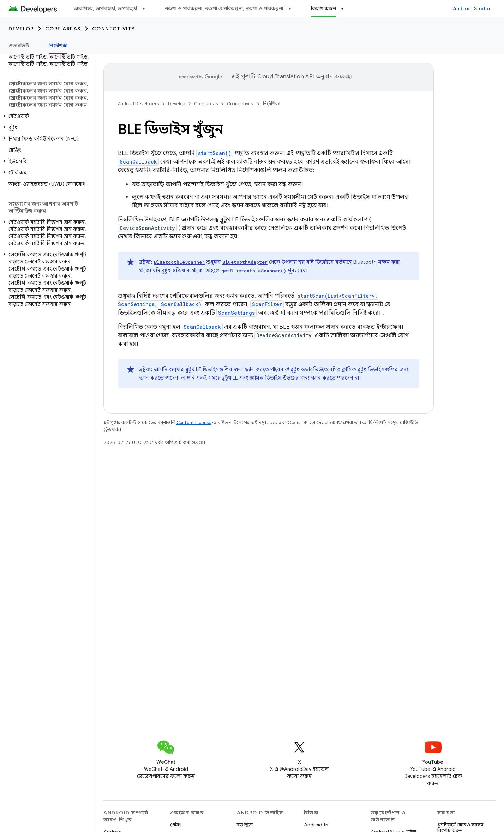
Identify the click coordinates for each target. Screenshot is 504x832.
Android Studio (472, 8)
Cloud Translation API (286, 77)
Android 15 (316, 825)
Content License (194, 423)
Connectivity (114, 29)
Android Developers (138, 104)
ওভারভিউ (19, 46)
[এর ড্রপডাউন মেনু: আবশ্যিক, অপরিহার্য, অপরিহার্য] (147, 8)
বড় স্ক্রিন (245, 825)
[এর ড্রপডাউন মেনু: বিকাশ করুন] (346, 8)
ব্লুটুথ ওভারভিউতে (309, 369)
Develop (21, 29)
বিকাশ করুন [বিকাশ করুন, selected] (324, 8)
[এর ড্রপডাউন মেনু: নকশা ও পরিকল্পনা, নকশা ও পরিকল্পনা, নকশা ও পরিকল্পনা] (293, 8)
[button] (46, 116)
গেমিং (176, 825)
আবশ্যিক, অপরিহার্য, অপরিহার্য (106, 8)
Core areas (63, 29)
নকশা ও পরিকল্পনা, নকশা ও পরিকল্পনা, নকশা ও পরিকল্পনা (224, 8)
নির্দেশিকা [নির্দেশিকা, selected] (58, 46)
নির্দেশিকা (272, 104)
